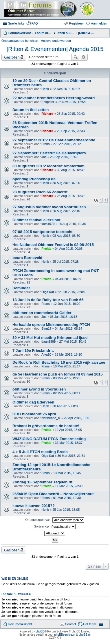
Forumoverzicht (20, 624)
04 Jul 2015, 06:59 (68, 279)
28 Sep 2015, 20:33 (71, 131)
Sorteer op (55, 527)
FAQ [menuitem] (35, 23)
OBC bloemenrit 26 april (34, 414)
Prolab (46, 249)
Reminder (21, 288)
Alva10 (46, 354)
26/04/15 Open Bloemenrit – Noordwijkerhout (53, 494)
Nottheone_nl (51, 418)
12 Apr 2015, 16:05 (68, 430)
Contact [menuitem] (70, 624)
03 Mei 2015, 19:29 (67, 378)
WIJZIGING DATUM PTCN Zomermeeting (49, 439)
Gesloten (12, 57)
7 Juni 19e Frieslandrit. (33, 351)
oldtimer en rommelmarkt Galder (42, 313)
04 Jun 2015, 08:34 (69, 328)
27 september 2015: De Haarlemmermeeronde (54, 140)
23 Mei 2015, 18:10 (68, 354)
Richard (47, 114)
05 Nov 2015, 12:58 (72, 102)
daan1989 (48, 341)
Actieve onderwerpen (56, 41)
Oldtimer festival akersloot (36, 220)
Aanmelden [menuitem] (99, 23)
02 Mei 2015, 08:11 (67, 393)
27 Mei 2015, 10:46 (73, 341)
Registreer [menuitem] (77, 23)
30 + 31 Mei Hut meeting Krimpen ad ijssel (51, 338)
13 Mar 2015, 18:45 (67, 473)
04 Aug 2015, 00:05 (69, 249)
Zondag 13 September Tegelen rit (42, 482)
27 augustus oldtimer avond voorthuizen (49, 207)
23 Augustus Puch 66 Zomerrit (40, 192)
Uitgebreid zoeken (84, 57)
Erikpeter (48, 102)
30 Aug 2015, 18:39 (71, 170)
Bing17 (46, 328)
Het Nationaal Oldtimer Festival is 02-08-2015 (53, 245)
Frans (45, 144)
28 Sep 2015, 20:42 (71, 114)
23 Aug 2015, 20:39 (71, 196)
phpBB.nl (85, 635)
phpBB (40, 631)
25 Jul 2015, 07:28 (66, 262)
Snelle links (16, 23)
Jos (44, 157)
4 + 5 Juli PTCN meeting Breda (40, 452)
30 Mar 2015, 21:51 (71, 456)
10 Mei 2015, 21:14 (67, 366)
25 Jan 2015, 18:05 (66, 510)
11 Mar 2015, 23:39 (69, 486)
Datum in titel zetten (31, 110)
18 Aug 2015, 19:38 (72, 224)
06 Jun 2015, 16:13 (64, 317)
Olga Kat (48, 292)
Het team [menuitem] (90, 624)
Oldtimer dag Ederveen (33, 402)
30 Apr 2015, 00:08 (66, 406)
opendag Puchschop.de (34, 179)
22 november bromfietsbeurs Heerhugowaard (54, 98)
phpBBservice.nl (65, 635)
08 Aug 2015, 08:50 (66, 236)
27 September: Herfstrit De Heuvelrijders (49, 153)
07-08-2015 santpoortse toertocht (42, 232)
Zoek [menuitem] (105, 33)
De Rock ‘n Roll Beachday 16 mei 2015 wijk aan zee (59, 362)
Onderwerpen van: (55, 520)
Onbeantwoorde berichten (20, 41)
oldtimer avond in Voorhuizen (39, 389)
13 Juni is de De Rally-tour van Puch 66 (48, 300)
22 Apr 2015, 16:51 (77, 418)
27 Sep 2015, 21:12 (67, 144)
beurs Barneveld (27, 258)
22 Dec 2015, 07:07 (66, 89)
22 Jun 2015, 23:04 (71, 292)
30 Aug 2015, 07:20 (66, 183)
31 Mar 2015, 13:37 (69, 443)
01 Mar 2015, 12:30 (67, 498)
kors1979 (48, 224)
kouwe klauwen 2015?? (34, 506)
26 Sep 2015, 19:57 (64, 157)
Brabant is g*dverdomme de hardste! (46, 426)
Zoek (76, 57)
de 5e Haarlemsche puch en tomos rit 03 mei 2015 (58, 374)
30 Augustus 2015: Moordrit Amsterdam (48, 166)
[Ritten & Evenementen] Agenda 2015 (55, 49)
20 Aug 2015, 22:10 (66, 211)
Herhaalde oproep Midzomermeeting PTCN (51, 325)
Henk (45, 89)
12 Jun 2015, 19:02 (67, 304)
